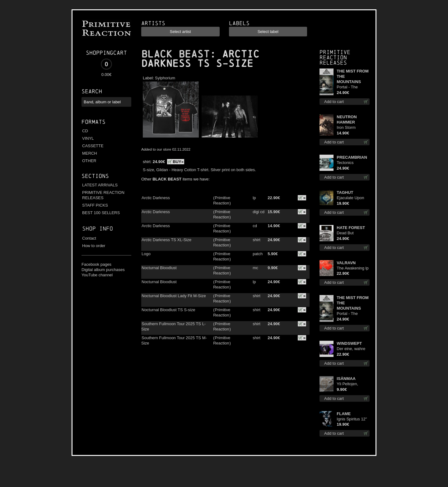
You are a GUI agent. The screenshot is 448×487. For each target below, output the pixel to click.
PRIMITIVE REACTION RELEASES (103, 195)
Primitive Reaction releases (335, 57)
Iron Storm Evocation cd (348, 128)
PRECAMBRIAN (352, 157)
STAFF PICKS (95, 205)
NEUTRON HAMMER (347, 119)
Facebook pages (96, 264)
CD (85, 131)
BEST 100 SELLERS (101, 213)
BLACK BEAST (175, 54)
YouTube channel (97, 275)
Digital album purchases (103, 270)
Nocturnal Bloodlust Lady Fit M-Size (174, 296)
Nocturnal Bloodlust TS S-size (168, 310)
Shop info (98, 229)
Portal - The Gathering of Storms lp (348, 314)
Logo (146, 254)
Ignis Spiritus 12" (352, 419)
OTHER (89, 161)
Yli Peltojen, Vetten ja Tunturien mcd (350, 384)
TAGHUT (345, 192)
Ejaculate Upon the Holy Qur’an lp (353, 198)
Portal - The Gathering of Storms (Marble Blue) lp (350, 87)
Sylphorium (165, 78)
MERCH (90, 153)
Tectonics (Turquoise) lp (349, 163)
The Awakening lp (352, 268)
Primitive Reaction (222, 200)
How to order (94, 246)
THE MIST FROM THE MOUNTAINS (353, 76)
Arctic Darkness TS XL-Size (166, 240)
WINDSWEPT (349, 343)
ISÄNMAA (346, 379)
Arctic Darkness (156, 198)
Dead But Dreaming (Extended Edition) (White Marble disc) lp (350, 233)
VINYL (88, 138)
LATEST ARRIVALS (100, 185)
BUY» (178, 162)
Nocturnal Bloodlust (159, 268)
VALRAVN (346, 263)
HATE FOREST (351, 228)
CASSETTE (93, 146)
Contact (89, 238)
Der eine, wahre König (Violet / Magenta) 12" (351, 349)
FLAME (344, 414)
